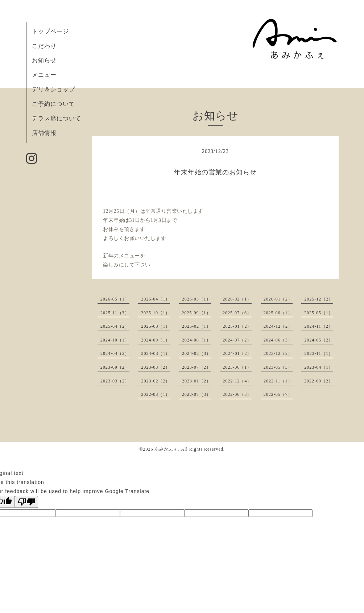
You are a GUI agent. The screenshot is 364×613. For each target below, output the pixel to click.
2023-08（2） (156, 367)
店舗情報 (44, 133)
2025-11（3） (115, 313)
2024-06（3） (278, 340)
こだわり (44, 46)
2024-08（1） (197, 340)
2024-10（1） (115, 340)
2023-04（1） (319, 367)
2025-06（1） (278, 313)
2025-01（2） (237, 326)
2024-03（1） (156, 353)
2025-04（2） (115, 326)
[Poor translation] (26, 502)
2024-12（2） (278, 326)
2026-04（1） (156, 299)
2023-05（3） (278, 367)
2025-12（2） (319, 299)
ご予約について (53, 104)
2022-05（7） (278, 394)
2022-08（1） (156, 394)
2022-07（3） (197, 394)
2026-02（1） (237, 299)
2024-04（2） (115, 353)
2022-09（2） (319, 381)
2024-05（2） (319, 340)
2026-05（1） (115, 299)
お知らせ (44, 60)
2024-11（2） (319, 326)
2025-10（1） (156, 313)
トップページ (50, 31)
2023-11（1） (319, 353)
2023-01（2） (197, 381)
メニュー (44, 75)
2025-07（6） (237, 313)
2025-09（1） (197, 313)
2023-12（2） (278, 353)
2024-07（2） (237, 340)
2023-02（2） (156, 381)
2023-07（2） (197, 367)
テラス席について (57, 118)
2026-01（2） (278, 299)
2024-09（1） (156, 340)
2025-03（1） (156, 326)
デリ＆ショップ (53, 89)
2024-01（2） (237, 353)
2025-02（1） (197, 326)
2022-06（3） (237, 394)
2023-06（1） (237, 367)
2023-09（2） (115, 367)
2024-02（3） (197, 353)
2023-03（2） (115, 381)
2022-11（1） (278, 381)
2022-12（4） (237, 381)
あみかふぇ (166, 449)
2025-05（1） (319, 313)
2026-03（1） (197, 299)
